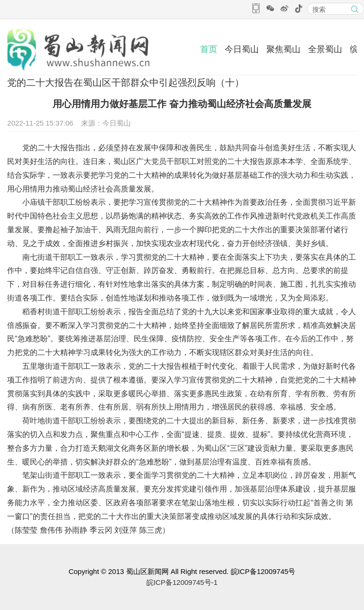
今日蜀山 (242, 49)
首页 (209, 49)
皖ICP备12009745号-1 (182, 582)
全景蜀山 (325, 49)
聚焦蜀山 (283, 49)
